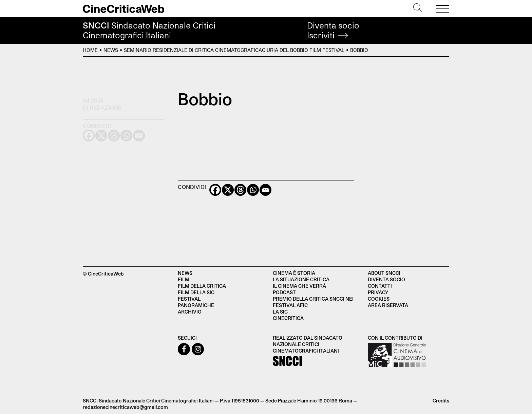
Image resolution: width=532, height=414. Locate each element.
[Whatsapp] (253, 190)
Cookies (379, 299)
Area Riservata (388, 305)
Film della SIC (196, 292)
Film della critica (202, 286)
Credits (441, 401)
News (111, 50)
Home (90, 50)
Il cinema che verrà (299, 286)
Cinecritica (288, 318)
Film (184, 279)
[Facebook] (215, 190)
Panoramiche (196, 305)
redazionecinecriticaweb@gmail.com (125, 407)
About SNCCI (384, 273)
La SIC (280, 312)
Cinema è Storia (294, 273)
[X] (228, 190)
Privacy (378, 292)
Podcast (284, 292)
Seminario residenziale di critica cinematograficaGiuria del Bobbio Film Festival (234, 50)
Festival (189, 299)
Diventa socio (333, 30)
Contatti (380, 286)
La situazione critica (301, 279)
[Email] (265, 190)
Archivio (190, 312)
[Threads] (240, 190)
